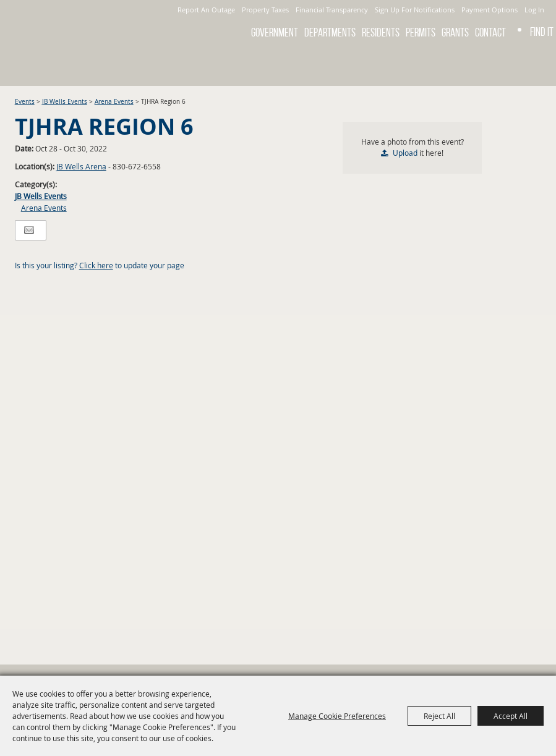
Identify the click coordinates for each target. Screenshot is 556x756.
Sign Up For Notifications (415, 10)
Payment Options (490, 10)
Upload (405, 153)
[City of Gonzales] (79, 28)
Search (507, 64)
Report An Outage (206, 10)
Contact (490, 32)
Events (25, 102)
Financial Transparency (332, 10)
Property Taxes (265, 10)
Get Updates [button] (540, 64)
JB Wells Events (65, 102)
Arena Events (114, 102)
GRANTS (455, 32)
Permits (421, 32)
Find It (542, 32)
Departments (330, 32)
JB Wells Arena (81, 166)
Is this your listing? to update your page (100, 265)
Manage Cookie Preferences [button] (337, 716)
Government (275, 32)
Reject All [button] (439, 716)
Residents (381, 32)
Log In (534, 10)
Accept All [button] (511, 716)
